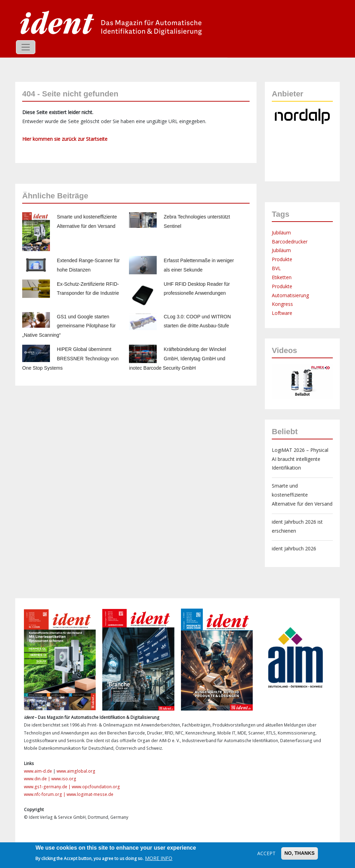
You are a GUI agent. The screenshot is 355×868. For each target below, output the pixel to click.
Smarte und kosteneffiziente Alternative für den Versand (302, 495)
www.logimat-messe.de (90, 794)
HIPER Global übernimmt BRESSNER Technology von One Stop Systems (70, 359)
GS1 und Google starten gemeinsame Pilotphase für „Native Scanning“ (69, 326)
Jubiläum (281, 233)
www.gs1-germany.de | (48, 787)
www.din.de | (38, 779)
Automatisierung (290, 295)
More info (159, 858)
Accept (266, 853)
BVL (276, 268)
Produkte (282, 259)
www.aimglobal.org (76, 771)
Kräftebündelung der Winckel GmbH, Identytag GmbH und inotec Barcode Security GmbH (177, 359)
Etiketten (282, 277)
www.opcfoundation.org (96, 787)
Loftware (282, 313)
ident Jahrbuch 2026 (294, 548)
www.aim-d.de (38, 771)
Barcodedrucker (290, 242)
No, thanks (299, 853)
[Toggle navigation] (26, 47)
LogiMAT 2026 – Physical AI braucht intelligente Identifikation (300, 459)
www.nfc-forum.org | (45, 794)
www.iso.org (64, 779)
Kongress (282, 304)
